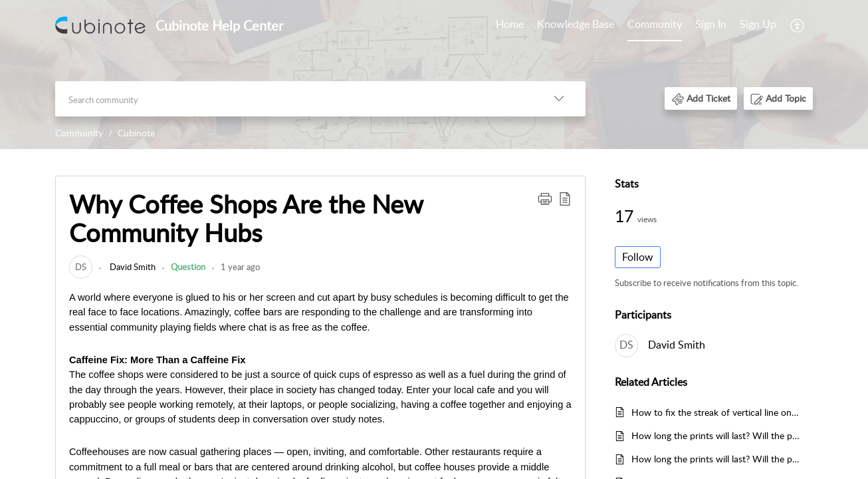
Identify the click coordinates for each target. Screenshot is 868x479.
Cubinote (136, 133)
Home (510, 24)
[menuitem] (510, 25)
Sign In (711, 24)
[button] (798, 25)
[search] (294, 99)
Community (655, 24)
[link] (81, 267)
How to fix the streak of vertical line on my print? (715, 412)
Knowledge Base (576, 24)
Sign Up (758, 24)
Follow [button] (638, 257)
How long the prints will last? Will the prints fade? (715, 435)
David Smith (132, 267)
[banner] (434, 75)
